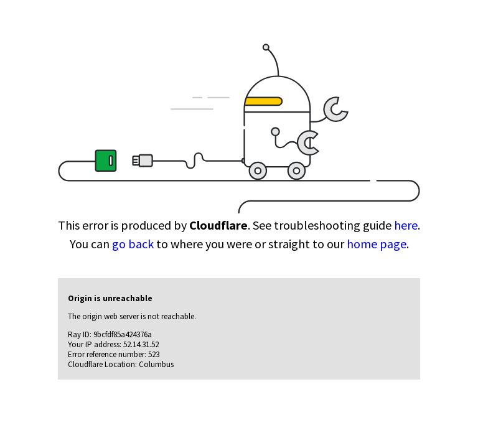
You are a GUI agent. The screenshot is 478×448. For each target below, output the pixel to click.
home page (377, 244)
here (406, 225)
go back (133, 244)
